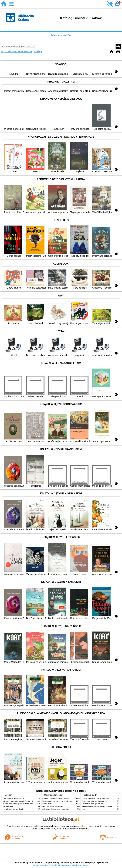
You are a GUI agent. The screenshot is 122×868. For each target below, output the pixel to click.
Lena (84, 809)
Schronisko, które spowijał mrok (93, 804)
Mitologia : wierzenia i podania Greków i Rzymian (20, 801)
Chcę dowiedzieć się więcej (47, 865)
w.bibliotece (75, 826)
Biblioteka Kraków (61, 35)
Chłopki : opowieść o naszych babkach (56, 799)
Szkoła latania (8, 806)
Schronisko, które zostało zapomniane (56, 809)
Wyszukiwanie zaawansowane (17, 51)
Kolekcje (38, 51)
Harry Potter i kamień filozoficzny (15, 809)
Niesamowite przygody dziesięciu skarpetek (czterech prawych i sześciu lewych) (31, 804)
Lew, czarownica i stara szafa (13, 799)
